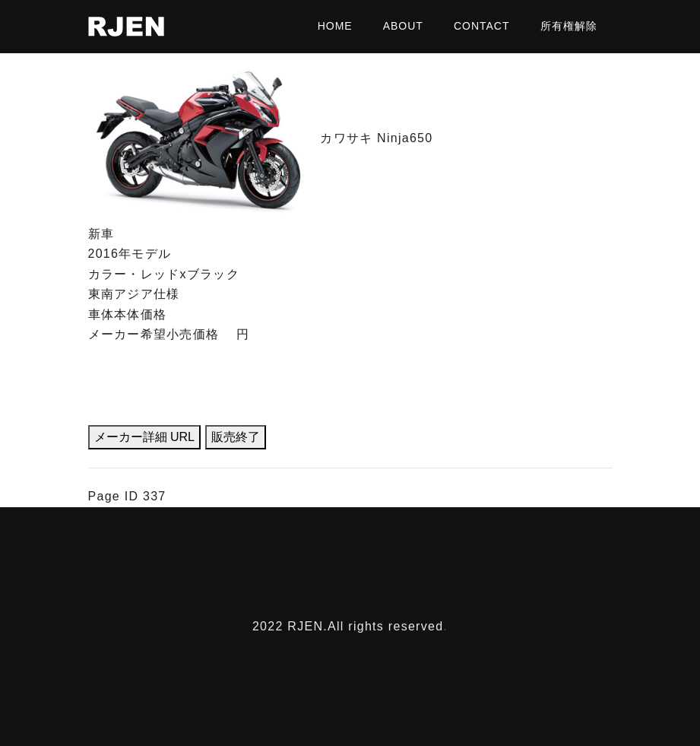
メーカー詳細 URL (144, 437)
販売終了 (236, 437)
